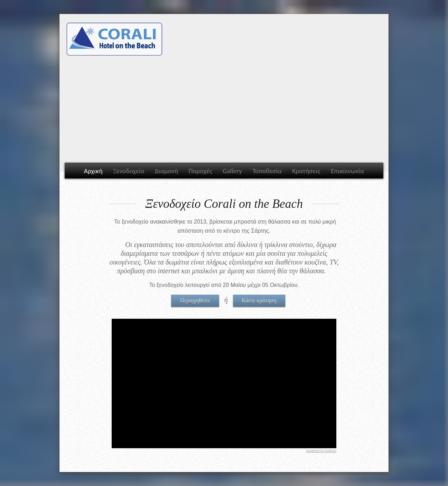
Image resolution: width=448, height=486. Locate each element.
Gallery (232, 171)
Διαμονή (166, 171)
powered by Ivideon (321, 451)
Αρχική (93, 171)
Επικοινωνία (347, 171)
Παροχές (200, 171)
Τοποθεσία (267, 171)
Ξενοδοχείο (129, 171)
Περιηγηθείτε (195, 300)
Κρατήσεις (306, 171)
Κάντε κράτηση (259, 300)
